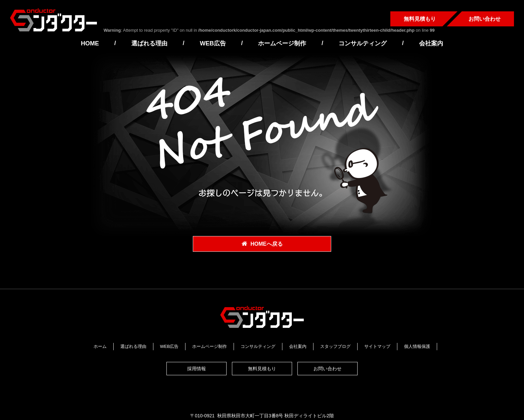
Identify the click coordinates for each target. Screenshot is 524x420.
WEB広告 (213, 43)
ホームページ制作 (282, 43)
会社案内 (431, 43)
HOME (90, 43)
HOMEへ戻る (267, 244)
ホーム (100, 346)
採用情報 (196, 363)
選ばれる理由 (149, 43)
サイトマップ (377, 346)
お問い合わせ (485, 19)
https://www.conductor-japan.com (321, 395)
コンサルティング (363, 43)
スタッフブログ (335, 346)
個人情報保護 (417, 346)
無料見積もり (420, 19)
